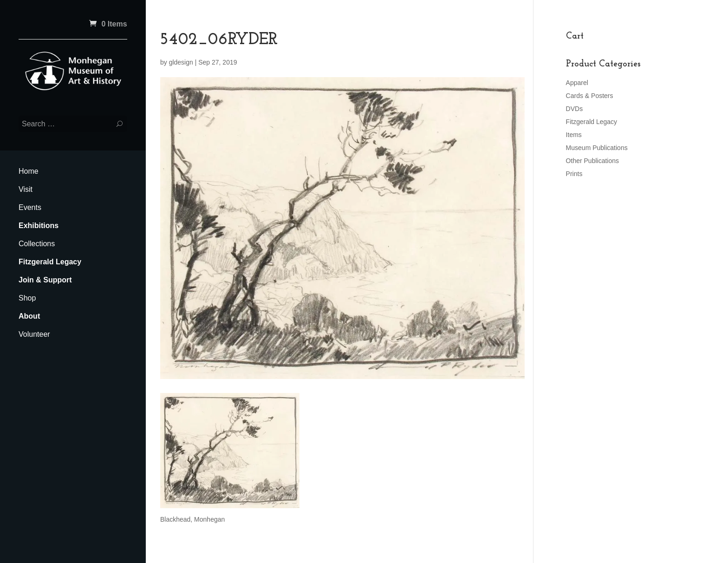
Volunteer (34, 334)
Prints (574, 174)
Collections (37, 244)
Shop (27, 298)
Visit (26, 189)
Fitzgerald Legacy (50, 262)
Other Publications (592, 161)
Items (574, 135)
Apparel (577, 83)
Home (29, 171)
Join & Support (45, 280)
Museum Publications (597, 148)
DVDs (575, 109)
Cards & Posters (590, 96)
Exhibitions (39, 226)
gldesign (181, 62)
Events (30, 207)
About (29, 316)
